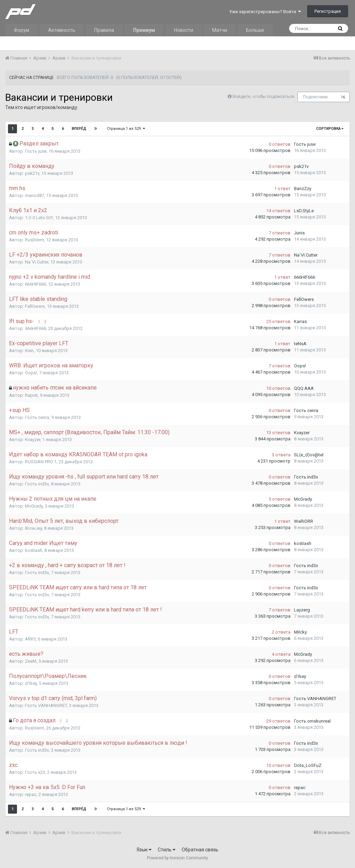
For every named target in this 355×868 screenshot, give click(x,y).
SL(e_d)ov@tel (309, 455)
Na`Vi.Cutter (37, 262)
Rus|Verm (34, 240)
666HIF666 (36, 284)
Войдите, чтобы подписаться (263, 96)
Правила (104, 30)
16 (343, 97)
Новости (184, 30)
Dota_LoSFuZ (308, 765)
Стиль (167, 850)
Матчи (220, 30)
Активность (62, 30)
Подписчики (315, 97)
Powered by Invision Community (177, 858)
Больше (255, 30)
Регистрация (328, 11)
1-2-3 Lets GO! (39, 218)
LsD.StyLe (304, 211)
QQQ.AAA (304, 388)
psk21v (32, 173)
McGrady (34, 506)
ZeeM (31, 661)
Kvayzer (33, 440)
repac (31, 794)
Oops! (31, 373)
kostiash (34, 550)
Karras (300, 321)
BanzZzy (303, 189)
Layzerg (302, 610)
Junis (299, 233)
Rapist (31, 395)
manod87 (34, 195)
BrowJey (33, 528)
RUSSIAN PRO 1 (41, 462)
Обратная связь (200, 850)
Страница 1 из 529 (126, 129)
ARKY (30, 639)
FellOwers (35, 306)
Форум (21, 30)
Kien (29, 351)
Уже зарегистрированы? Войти (265, 12)
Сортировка (330, 129)
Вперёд (79, 129)
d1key (31, 683)
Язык (144, 850)
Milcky (300, 632)
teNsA (300, 344)
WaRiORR (304, 521)
